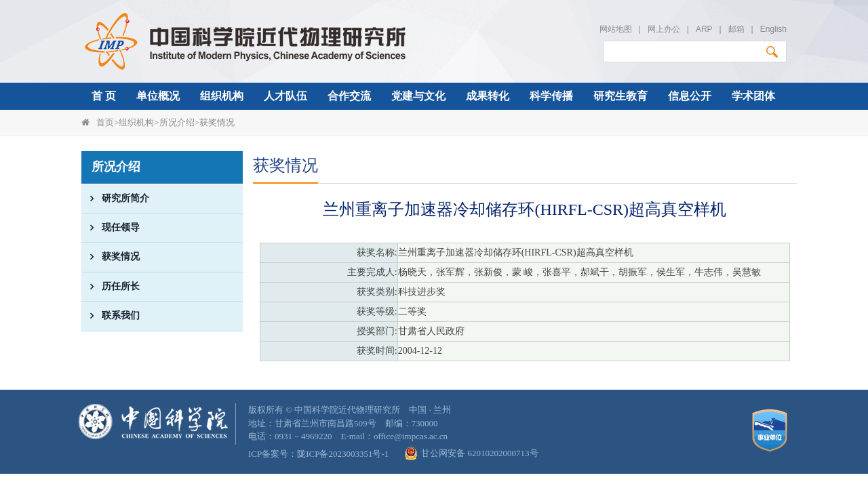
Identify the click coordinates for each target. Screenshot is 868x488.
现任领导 (111, 228)
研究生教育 (620, 96)
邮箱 (736, 29)
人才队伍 (285, 96)
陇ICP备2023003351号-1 (343, 454)
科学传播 (551, 96)
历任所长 (111, 287)
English (773, 29)
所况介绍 (177, 122)
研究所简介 (115, 199)
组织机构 (222, 96)
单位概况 (158, 96)
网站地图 (616, 29)
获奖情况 (217, 122)
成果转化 (488, 96)
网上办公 (664, 29)
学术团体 (753, 96)
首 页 (104, 96)
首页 (105, 122)
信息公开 (690, 96)
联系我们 (111, 316)
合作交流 (349, 96)
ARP (704, 29)
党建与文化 (418, 96)
